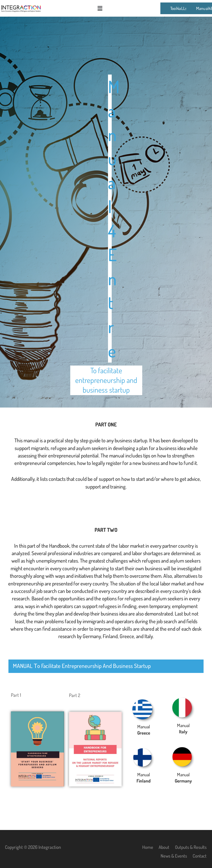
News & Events (173, 856)
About (162, 847)
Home (146, 847)
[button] (100, 8)
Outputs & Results (190, 847)
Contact (200, 856)
